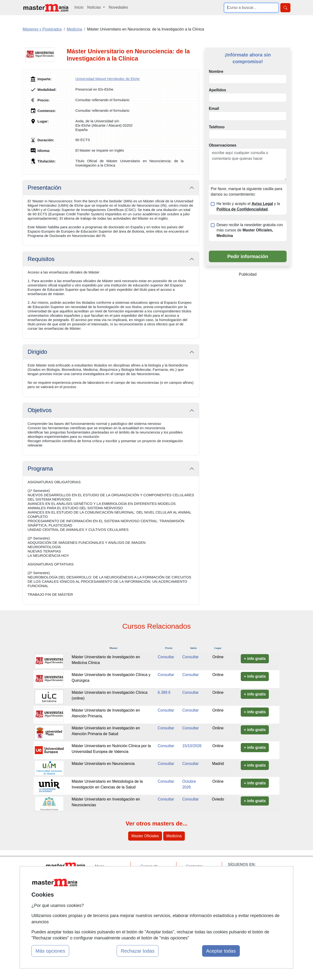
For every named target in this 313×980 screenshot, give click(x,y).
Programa (40, 468)
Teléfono (217, 127)
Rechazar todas (138, 951)
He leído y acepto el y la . (248, 206)
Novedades (118, 7)
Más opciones (50, 951)
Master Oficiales (145, 836)
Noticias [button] (94, 7)
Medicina (174, 836)
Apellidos (217, 90)
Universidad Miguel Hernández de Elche (108, 79)
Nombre (216, 71)
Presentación (44, 188)
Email (214, 109)
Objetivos (40, 410)
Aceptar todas (221, 951)
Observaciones (223, 145)
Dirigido (37, 352)
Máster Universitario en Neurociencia (103, 764)
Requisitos (41, 259)
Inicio (79, 7)
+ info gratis (255, 659)
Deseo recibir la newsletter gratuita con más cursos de (250, 230)
